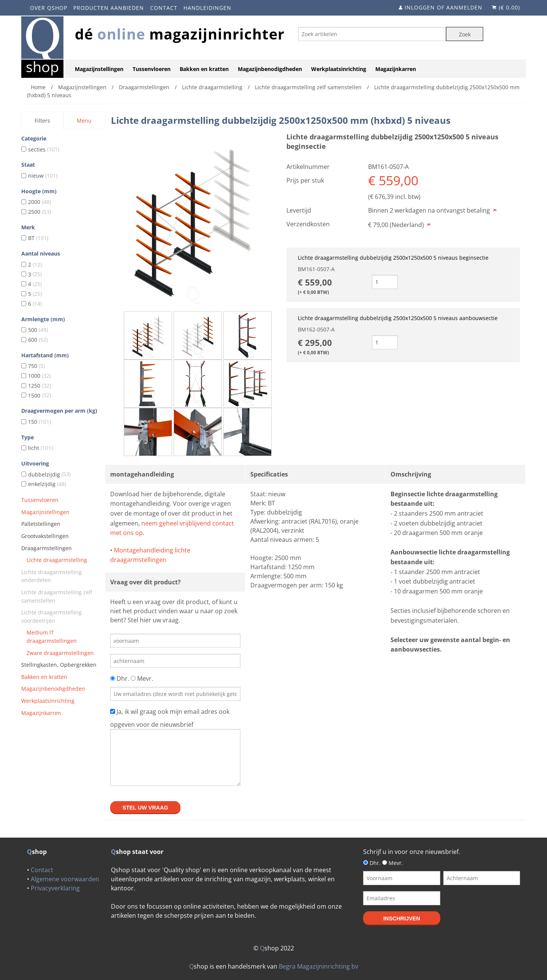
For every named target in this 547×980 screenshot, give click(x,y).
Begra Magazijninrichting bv (319, 966)
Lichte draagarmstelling (57, 560)
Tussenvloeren (152, 69)
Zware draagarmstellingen (60, 653)
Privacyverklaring (55, 888)
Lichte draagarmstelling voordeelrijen (51, 616)
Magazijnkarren (396, 69)
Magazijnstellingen (99, 69)
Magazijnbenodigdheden (270, 69)
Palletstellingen (41, 524)
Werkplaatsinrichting (339, 69)
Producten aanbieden (109, 8)
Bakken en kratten (204, 69)
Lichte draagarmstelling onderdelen (51, 576)
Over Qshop (49, 8)
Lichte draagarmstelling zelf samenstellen (57, 596)
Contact (164, 8)
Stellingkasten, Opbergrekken (59, 665)
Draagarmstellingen (47, 548)
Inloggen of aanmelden (443, 7)
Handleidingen (207, 8)
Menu (84, 121)
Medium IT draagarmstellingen (52, 637)
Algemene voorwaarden (65, 879)
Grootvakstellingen (45, 536)
